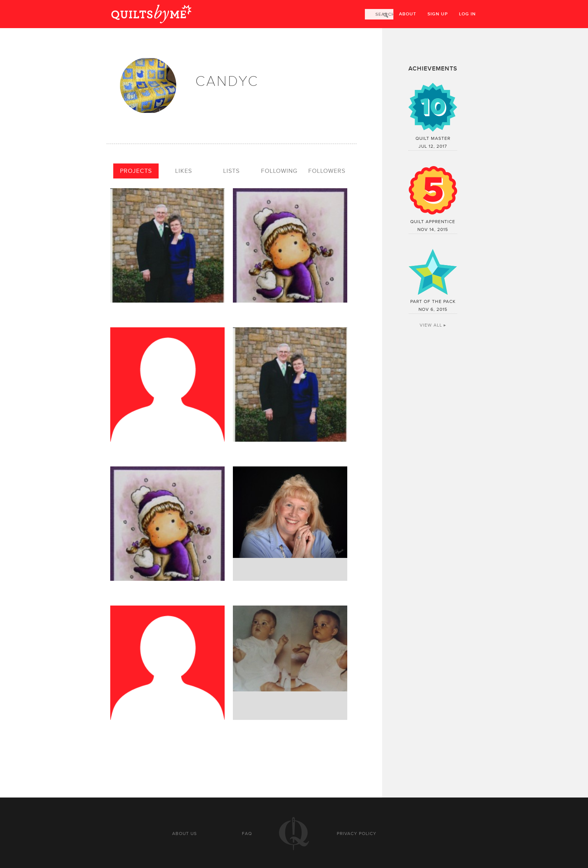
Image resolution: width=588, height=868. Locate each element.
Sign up (438, 14)
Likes (184, 171)
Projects (136, 171)
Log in (467, 14)
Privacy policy (357, 834)
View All (431, 325)
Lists (231, 171)
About (408, 14)
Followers (327, 171)
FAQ (247, 834)
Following (279, 171)
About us (184, 834)
